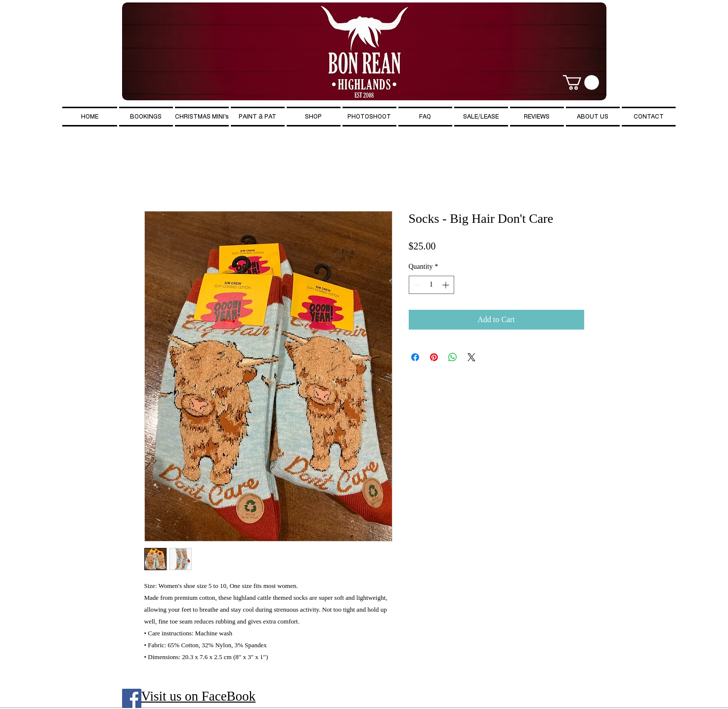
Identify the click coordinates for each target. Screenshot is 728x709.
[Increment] (447, 285)
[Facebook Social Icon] (132, 698)
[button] (581, 83)
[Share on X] (471, 357)
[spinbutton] (431, 285)
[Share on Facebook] (415, 357)
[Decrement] (416, 285)
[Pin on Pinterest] (434, 357)
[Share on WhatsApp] (453, 357)
